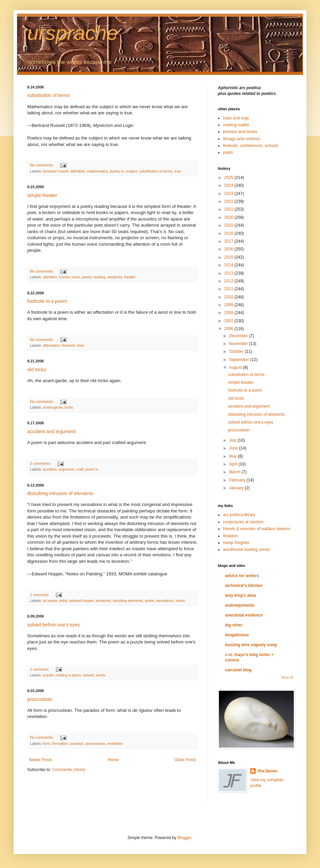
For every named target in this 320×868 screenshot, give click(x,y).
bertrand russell (55, 171)
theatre (130, 277)
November (239, 344)
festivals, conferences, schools (251, 146)
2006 (229, 329)
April (234, 464)
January (237, 488)
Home (113, 760)
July (233, 440)
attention (50, 277)
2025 (229, 178)
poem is (92, 469)
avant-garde (53, 407)
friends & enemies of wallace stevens (257, 529)
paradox (77, 743)
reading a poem (68, 675)
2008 (229, 313)
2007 (229, 321)
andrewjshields (240, 605)
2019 (229, 225)
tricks (69, 407)
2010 (229, 297)
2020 (229, 217)
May (234, 456)
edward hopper (82, 601)
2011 (229, 289)
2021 (229, 209)
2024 (229, 185)
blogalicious (237, 635)
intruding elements (128, 601)
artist (63, 601)
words (101, 675)
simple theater (42, 195)
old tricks (37, 370)
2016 (229, 249)
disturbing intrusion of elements (60, 493)
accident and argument (51, 431)
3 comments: (41, 463)
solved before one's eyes (53, 625)
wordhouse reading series (246, 550)
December (239, 336)
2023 (229, 194)
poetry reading (93, 277)
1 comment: (40, 595)
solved (88, 675)
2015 (229, 257)
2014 (229, 265)
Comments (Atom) (69, 770)
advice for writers (242, 576)
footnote (68, 345)
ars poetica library (239, 515)
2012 (229, 281)
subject (132, 171)
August (236, 367)
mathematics (97, 171)
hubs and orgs (236, 118)
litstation (230, 536)
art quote (50, 601)
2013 (229, 273)
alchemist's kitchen (244, 586)
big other (234, 625)
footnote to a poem (47, 301)
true (178, 171)
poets (228, 152)
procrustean (40, 699)
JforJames (267, 771)
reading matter (236, 125)
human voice (69, 277)
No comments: (42, 165)
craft (80, 469)
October (237, 351)
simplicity (115, 277)
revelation (115, 743)
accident (50, 469)
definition (77, 171)
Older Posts (185, 760)
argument (66, 469)
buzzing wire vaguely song (251, 645)
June (234, 448)
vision (180, 601)
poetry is (117, 171)
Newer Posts (41, 760)
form (47, 743)
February (238, 480)
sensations (165, 601)
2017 (229, 241)
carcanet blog (238, 670)
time (80, 345)
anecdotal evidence (244, 615)
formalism (60, 743)
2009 (229, 305)
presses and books (240, 132)
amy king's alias (241, 595)
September (240, 360)
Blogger (184, 838)
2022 (229, 201)
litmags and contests (242, 139)
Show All (287, 677)
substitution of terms (49, 95)
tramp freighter (236, 543)
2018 (229, 233)
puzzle (48, 675)
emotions (103, 601)
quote (149, 601)
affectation (51, 345)
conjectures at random (243, 522)
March (235, 472)
